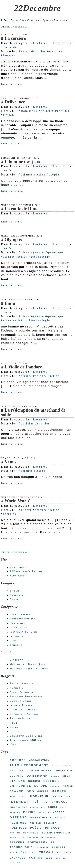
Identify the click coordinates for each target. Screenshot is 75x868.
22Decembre (37, 8)
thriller (40, 51)
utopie (54, 175)
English (16, 591)
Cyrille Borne (21, 701)
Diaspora (17, 660)
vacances (18, 857)
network (44, 812)
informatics (19, 627)
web (49, 857)
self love (17, 837)
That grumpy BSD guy (26, 740)
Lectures (40, 43)
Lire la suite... (13, 84)
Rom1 (14, 723)
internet (19, 801)
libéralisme (38, 807)
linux (53, 807)
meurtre (56, 51)
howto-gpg (18, 623)
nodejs (59, 812)
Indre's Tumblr (21, 705)
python (15, 833)
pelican (35, 823)
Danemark (29, 111)
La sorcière (15, 38)
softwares (38, 842)
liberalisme (19, 807)
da (15, 47)
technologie (40, 257)
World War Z (17, 501)
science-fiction (33, 175)
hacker (59, 791)
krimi (25, 51)
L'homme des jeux (22, 162)
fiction (9, 115)
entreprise (20, 785)
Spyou (14, 727)
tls (34, 853)
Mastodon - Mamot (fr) (27, 664)
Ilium (10, 303)
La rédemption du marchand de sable (33, 413)
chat (22, 771)
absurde (18, 760)
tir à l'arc (19, 852)
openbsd (18, 817)
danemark (37, 775)
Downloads (18, 567)
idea (22, 796)
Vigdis (14, 731)
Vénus (10, 462)
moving (29, 812)
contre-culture (40, 770)
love (63, 807)
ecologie (52, 781)
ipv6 (35, 802)
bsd (13, 770)
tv (59, 853)
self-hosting (36, 837)
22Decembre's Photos (26, 571)
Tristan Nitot (20, 718)
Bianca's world (22, 692)
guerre (39, 252)
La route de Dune (21, 209)
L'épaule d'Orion (23, 710)
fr (10, 47)
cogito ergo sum (22, 614)
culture (17, 776)
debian (55, 776)
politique (18, 828)
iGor (13, 745)
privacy (52, 827)
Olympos (13, 240)
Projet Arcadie (22, 683)
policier (47, 111)
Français (17, 595)
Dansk (14, 599)
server (51, 837)
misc (13, 641)
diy (13, 781)
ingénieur (39, 796)
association (39, 760)
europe (41, 785)
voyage (36, 857)
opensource (41, 817)
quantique (56, 252)
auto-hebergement (29, 765)
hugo (13, 797)
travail (47, 852)
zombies (10, 514)
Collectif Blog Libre (26, 736)
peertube (18, 822)
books (67, 765)
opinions (16, 645)
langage (60, 802)
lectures (17, 636)
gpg (30, 791)
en (5, 47)
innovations (61, 796)
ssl (53, 842)
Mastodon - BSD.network (29, 669)
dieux (25, 252)
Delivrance (15, 102)
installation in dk (23, 632)
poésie (36, 827)
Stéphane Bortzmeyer (26, 697)
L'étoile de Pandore (23, 367)
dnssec (34, 781)
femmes (9, 55)
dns (22, 781)
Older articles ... (15, 27)
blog (56, 765)
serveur (17, 842)
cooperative (64, 770)
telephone (42, 847)
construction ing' (23, 619)
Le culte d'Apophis (24, 714)
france (17, 791)
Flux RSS (17, 576)
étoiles (26, 376)
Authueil (16, 688)
